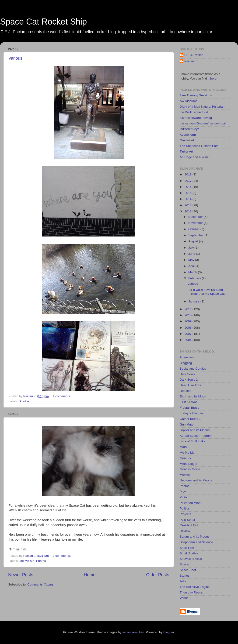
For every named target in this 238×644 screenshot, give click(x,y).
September (196, 235)
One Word (187, 140)
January (194, 301)
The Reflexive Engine (195, 587)
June (192, 254)
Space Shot (188, 570)
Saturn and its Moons (195, 537)
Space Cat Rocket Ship (43, 22)
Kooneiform (188, 135)
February (195, 278)
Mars (183, 447)
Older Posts (158, 575)
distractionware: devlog (196, 118)
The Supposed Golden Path (199, 146)
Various (15, 58)
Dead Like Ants (190, 385)
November (196, 223)
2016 (189, 187)
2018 (189, 174)
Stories (185, 576)
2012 (189, 211)
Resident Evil (189, 525)
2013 (189, 205)
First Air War (188, 402)
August (194, 241)
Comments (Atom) (40, 584)
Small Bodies (189, 553)
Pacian (189, 61)
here (213, 78)
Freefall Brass (189, 408)
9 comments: (62, 556)
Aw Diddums (189, 101)
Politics (185, 508)
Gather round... (190, 419)
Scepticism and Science (196, 542)
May (192, 260)
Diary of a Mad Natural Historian (202, 107)
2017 (189, 181)
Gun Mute (187, 424)
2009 (189, 321)
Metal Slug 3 (188, 464)
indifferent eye (190, 129)
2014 (189, 199)
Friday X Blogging (192, 413)
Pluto (183, 497)
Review (185, 531)
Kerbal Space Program (196, 436)
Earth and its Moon (193, 396)
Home (90, 575)
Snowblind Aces (191, 559)
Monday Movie (190, 469)
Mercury (185, 458)
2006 (189, 340)
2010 (189, 315)
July (192, 248)
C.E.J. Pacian (194, 55)
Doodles (185, 391)
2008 (189, 328)
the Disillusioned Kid (194, 112)
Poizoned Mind (190, 503)
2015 (189, 193)
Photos (24, 401)
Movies (185, 475)
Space (184, 564)
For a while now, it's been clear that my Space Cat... (207, 292)
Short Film (187, 548)
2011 (189, 309)
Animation (187, 357)
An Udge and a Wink (194, 157)
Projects (185, 514)
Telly (183, 581)
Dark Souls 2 (189, 380)
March (193, 272)
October (194, 229)
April (192, 266)
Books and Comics (193, 369)
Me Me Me (27, 561)
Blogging (186, 363)
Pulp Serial (187, 520)
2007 (189, 334)
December (196, 217)
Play (183, 492)
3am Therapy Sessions (196, 95)
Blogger (169, 632)
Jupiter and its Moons (195, 430)
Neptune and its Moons (196, 480)
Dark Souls (187, 374)
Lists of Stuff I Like (192, 441)
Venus (184, 598)
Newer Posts (21, 575)
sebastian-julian (133, 632)
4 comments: (62, 396)
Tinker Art (186, 151)
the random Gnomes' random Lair (203, 123)
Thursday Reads (191, 592)
